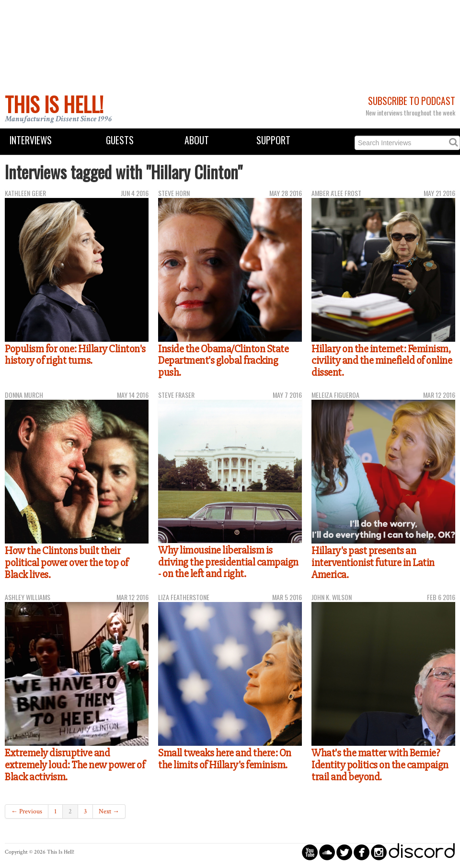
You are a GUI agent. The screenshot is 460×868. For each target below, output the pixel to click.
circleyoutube (310, 852)
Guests (120, 140)
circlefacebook (362, 852)
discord (422, 852)
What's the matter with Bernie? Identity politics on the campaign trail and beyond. (380, 765)
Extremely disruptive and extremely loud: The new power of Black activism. (75, 765)
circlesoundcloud (327, 852)
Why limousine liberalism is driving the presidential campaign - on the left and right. (228, 562)
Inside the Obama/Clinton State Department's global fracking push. (223, 361)
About (197, 140)
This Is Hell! (54, 104)
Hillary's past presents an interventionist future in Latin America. (373, 562)
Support (273, 140)
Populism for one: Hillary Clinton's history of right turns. (75, 355)
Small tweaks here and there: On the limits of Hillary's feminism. (225, 759)
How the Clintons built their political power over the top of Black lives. (67, 562)
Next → (109, 811)
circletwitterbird (344, 852)
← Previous (27, 811)
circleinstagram (379, 852)
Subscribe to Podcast (412, 101)
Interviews (31, 140)
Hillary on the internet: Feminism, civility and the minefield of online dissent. (382, 361)
